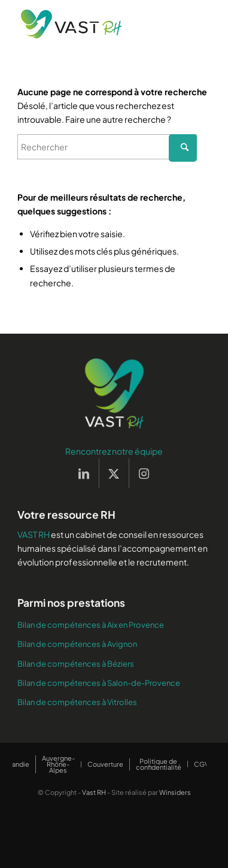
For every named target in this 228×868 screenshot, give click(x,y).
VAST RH (34, 534)
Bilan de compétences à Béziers (76, 664)
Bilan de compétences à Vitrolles (77, 702)
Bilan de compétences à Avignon (77, 644)
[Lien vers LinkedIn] (84, 473)
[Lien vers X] (114, 473)
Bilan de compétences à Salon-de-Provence (99, 683)
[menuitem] (58, 764)
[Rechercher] (107, 147)
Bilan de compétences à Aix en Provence (91, 625)
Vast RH (94, 792)
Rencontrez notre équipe (114, 451)
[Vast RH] (95, 24)
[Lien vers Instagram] (144, 473)
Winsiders (175, 792)
